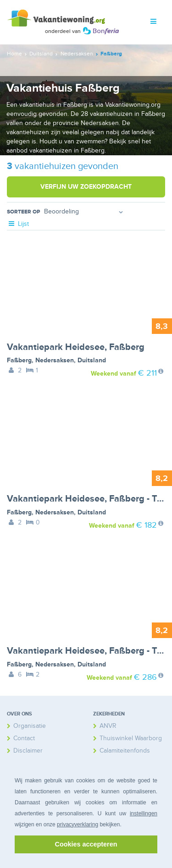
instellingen (144, 813)
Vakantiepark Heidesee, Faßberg (76, 347)
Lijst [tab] (18, 224)
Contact (24, 738)
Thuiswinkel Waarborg (131, 738)
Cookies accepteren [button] (86, 844)
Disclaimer (28, 751)
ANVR (108, 726)
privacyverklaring (78, 824)
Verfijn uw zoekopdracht (86, 187)
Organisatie (30, 726)
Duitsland (92, 360)
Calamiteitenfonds (125, 751)
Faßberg (19, 360)
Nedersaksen (55, 360)
